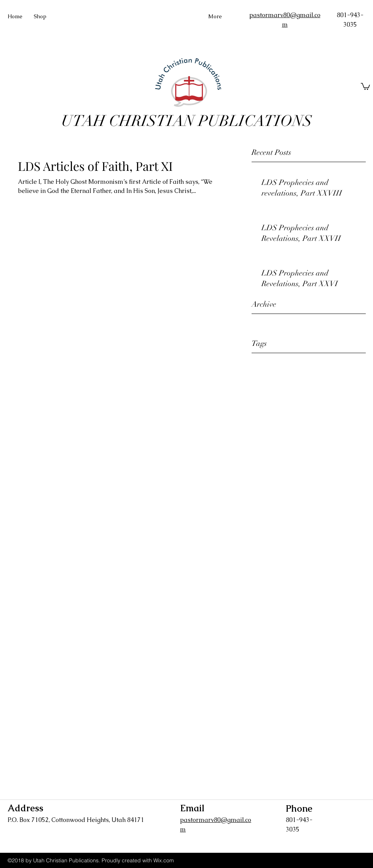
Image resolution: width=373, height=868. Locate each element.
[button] (365, 86)
